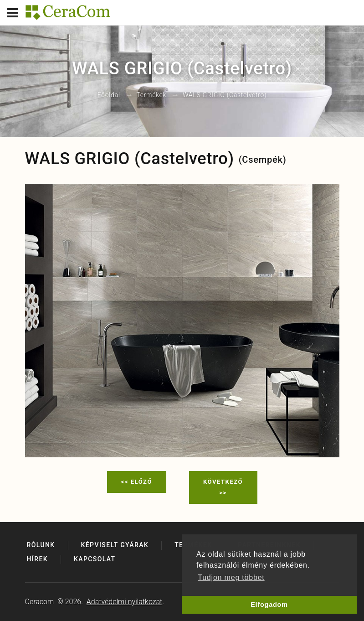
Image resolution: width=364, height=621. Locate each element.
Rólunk (41, 545)
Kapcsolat (95, 559)
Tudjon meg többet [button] (231, 577)
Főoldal (109, 95)
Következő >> (223, 487)
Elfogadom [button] (269, 605)
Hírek (37, 559)
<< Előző (137, 482)
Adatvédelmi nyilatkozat (124, 602)
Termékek (151, 95)
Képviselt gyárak (115, 545)
